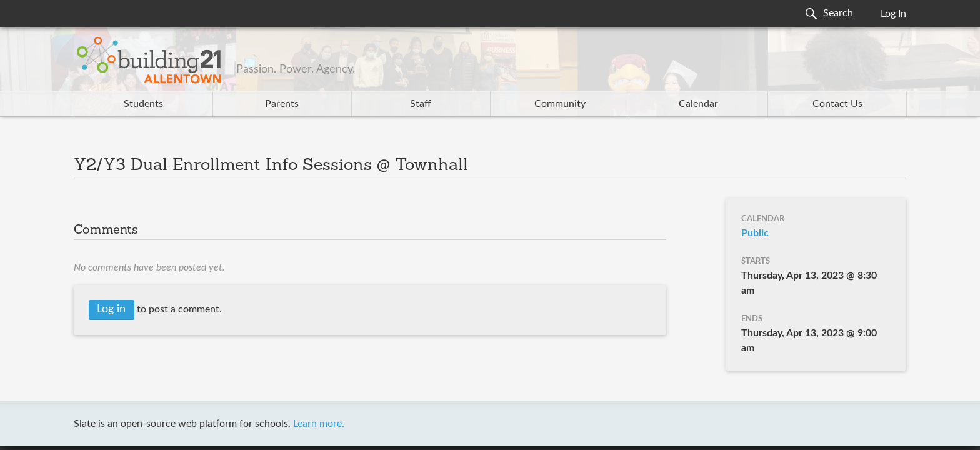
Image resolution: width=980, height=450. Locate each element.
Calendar (698, 104)
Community (560, 104)
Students (143, 104)
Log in (111, 309)
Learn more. (319, 424)
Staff (421, 104)
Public (755, 233)
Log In (893, 14)
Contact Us (837, 104)
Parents (282, 104)
